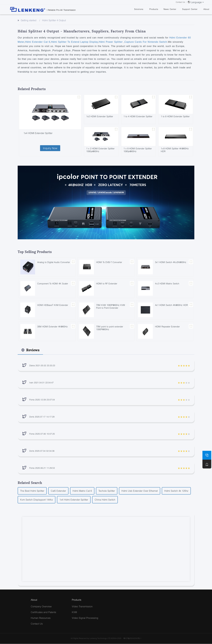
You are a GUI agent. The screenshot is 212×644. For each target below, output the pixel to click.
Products (154, 9)
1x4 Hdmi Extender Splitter (74, 500)
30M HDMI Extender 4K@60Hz (52, 327)
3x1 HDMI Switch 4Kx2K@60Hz (171, 262)
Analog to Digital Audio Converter (54, 262)
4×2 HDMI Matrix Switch (167, 284)
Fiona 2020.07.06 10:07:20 (42, 434)
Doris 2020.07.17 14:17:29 (42, 417)
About (206, 9)
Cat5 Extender (58, 491)
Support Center (190, 9)
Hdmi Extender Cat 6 (38, 42)
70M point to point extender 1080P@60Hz (110, 328)
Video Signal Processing (85, 618)
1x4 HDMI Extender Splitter (38, 133)
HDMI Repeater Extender (167, 327)
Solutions (139, 9)
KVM (74, 612)
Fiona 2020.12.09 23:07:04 (42, 400)
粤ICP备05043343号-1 (132, 638)
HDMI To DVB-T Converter (109, 262)
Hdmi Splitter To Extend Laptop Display (74, 42)
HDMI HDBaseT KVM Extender (53, 305)
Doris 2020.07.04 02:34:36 (42, 451)
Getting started (29, 20)
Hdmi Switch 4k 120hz (176, 491)
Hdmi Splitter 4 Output (54, 20)
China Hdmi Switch (105, 500)
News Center (170, 9)
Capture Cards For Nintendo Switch (146, 42)
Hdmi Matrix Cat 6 (82, 491)
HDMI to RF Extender (107, 284)
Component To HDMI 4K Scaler (53, 284)
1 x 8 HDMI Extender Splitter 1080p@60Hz (138, 150)
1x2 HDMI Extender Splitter (100, 116)
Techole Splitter (107, 491)
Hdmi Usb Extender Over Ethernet (140, 491)
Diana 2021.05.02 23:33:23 (42, 366)
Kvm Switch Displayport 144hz (37, 500)
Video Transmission (82, 607)
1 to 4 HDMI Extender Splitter (138, 116)
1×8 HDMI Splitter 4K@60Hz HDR (175, 150)
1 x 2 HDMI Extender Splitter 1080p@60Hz (100, 150)
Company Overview (41, 607)
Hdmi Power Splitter (111, 42)
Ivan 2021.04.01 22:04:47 (41, 383)
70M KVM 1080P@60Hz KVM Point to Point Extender (111, 307)
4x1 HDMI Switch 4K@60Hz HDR (171, 305)
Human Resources (41, 618)
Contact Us (180, 2)
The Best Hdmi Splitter (32, 491)
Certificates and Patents (43, 612)
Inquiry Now (50, 148)
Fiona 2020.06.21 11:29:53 (42, 468)
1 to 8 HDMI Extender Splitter (175, 116)
